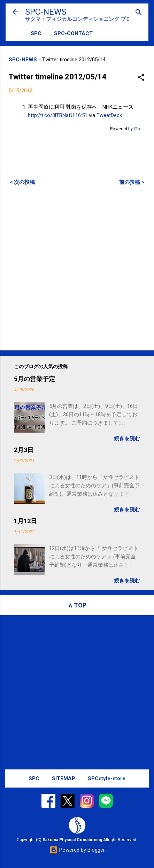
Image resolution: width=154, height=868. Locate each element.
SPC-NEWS (46, 12)
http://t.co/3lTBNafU (51, 115)
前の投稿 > (132, 182)
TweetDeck (109, 115)
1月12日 (25, 521)
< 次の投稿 (22, 182)
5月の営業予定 (34, 379)
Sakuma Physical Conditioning (72, 840)
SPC (36, 33)
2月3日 (24, 450)
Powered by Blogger (77, 850)
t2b (137, 129)
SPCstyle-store (107, 778)
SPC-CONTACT (73, 33)
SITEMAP (64, 778)
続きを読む (127, 439)
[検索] (139, 13)
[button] (141, 78)
